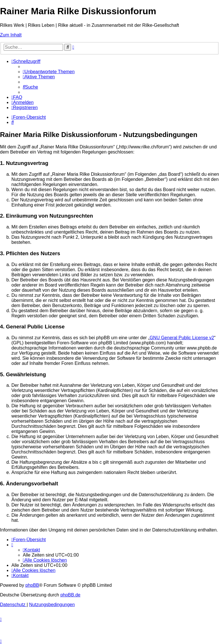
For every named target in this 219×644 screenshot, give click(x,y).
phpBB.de (70, 595)
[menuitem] (49, 72)
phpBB (32, 585)
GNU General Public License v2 (182, 338)
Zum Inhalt (11, 35)
